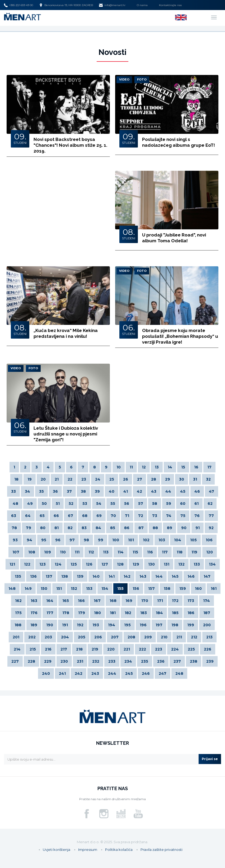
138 (65, 576)
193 (96, 625)
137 (49, 576)
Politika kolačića (119, 850)
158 (167, 589)
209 (148, 637)
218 (79, 649)
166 (81, 601)
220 (111, 649)
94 (29, 540)
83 (84, 528)
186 (191, 613)
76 (197, 516)
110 (63, 552)
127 (105, 564)
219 (95, 649)
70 (113, 516)
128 (120, 564)
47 (212, 491)
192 (80, 625)
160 (198, 589)
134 (212, 564)
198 (175, 625)
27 (140, 479)
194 (112, 625)
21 (57, 479)
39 (97, 491)
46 (197, 491)
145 (175, 576)
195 (127, 625)
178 (66, 613)
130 (151, 564)
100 (116, 540)
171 (160, 601)
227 (15, 661)
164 (50, 601)
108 (32, 552)
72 (141, 516)
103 (162, 540)
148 (12, 589)
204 (65, 637)
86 (127, 528)
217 (64, 649)
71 (127, 516)
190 (50, 625)
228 (31, 661)
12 (144, 467)
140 (96, 576)
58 (155, 504)
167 (97, 601)
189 (34, 625)
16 (196, 467)
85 (113, 528)
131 (167, 564)
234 (128, 661)
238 (194, 661)
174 (207, 601)
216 (48, 649)
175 (18, 613)
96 (58, 540)
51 (58, 504)
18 (16, 479)
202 (32, 637)
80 (43, 528)
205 (82, 637)
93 (15, 540)
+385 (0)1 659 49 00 (18, 5)
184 (159, 613)
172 (175, 601)
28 (154, 479)
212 (194, 637)
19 (30, 479)
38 (83, 491)
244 (112, 673)
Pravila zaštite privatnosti (161, 850)
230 (64, 661)
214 (17, 649)
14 (170, 467)
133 (197, 564)
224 (175, 649)
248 (179, 673)
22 (70, 479)
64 (28, 516)
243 (95, 673)
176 (34, 613)
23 (84, 479)
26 (126, 479)
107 (16, 552)
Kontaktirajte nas (170, 5)
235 (145, 661)
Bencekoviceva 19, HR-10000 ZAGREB (66, 5)
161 (214, 589)
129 (136, 564)
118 (180, 552)
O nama (142, 5)
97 (72, 540)
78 (14, 528)
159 (183, 589)
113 (106, 552)
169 (129, 601)
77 (211, 516)
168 (113, 601)
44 (168, 491)
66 (56, 516)
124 (58, 564)
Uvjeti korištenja (57, 850)
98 (86, 540)
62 (210, 504)
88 (155, 528)
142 (127, 576)
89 (170, 528)
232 (96, 661)
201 (16, 637)
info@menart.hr (112, 5)
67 (71, 516)
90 (184, 528)
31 (195, 479)
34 (27, 491)
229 (48, 661)
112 (91, 552)
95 (44, 540)
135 (18, 576)
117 (165, 552)
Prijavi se (210, 759)
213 (209, 637)
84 (98, 528)
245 (129, 673)
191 (65, 625)
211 (179, 637)
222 (142, 649)
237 (177, 661)
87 (141, 528)
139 (80, 576)
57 (141, 504)
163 (34, 601)
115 (135, 552)
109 (48, 552)
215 (33, 649)
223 (159, 649)
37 (69, 491)
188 (18, 625)
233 (112, 661)
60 (183, 504)
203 (48, 637)
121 (12, 564)
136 (33, 576)
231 (80, 661)
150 (44, 589)
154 (105, 589)
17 (209, 467)
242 (79, 673)
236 (161, 661)
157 (151, 589)
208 (131, 637)
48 (15, 504)
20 (43, 479)
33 (13, 491)
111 (77, 552)
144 (159, 576)
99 (101, 540)
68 (85, 516)
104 (178, 540)
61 (196, 504)
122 (27, 564)
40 (112, 491)
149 (28, 589)
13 (157, 467)
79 (29, 528)
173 (191, 601)
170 (145, 601)
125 (74, 564)
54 (99, 504)
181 (113, 613)
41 (126, 491)
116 (150, 552)
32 (208, 479)
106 (209, 540)
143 (143, 576)
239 (210, 661)
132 (181, 564)
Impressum (88, 850)
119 (194, 552)
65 (42, 516)
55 (113, 504)
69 (99, 516)
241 (62, 673)
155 (120, 589)
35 (41, 491)
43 (154, 491)
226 (208, 649)
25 (112, 479)
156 (136, 589)
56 (127, 504)
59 (169, 504)
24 (98, 479)
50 (44, 504)
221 (127, 649)
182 (128, 613)
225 (191, 649)
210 (164, 637)
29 (168, 479)
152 (74, 589)
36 (55, 491)
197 (159, 625)
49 (30, 504)
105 (193, 540)
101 (131, 540)
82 (70, 528)
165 (66, 601)
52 (71, 504)
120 (210, 552)
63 (14, 516)
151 (59, 589)
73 (155, 516)
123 (43, 564)
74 (169, 516)
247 (163, 673)
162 (18, 601)
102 (146, 540)
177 (50, 613)
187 (207, 613)
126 (89, 564)
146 (191, 576)
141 (112, 576)
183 (144, 613)
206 (98, 637)
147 (207, 576)
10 (119, 467)
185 (175, 613)
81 (57, 528)
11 (131, 467)
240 (46, 673)
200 (207, 625)
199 (191, 625)
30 (182, 479)
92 (211, 528)
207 (115, 637)
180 (97, 613)
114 (121, 552)
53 (85, 504)
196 (143, 625)
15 (183, 467)
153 (89, 589)
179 (82, 613)
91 (198, 528)
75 (183, 516)
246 (146, 673)
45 (183, 491)
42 (139, 491)
